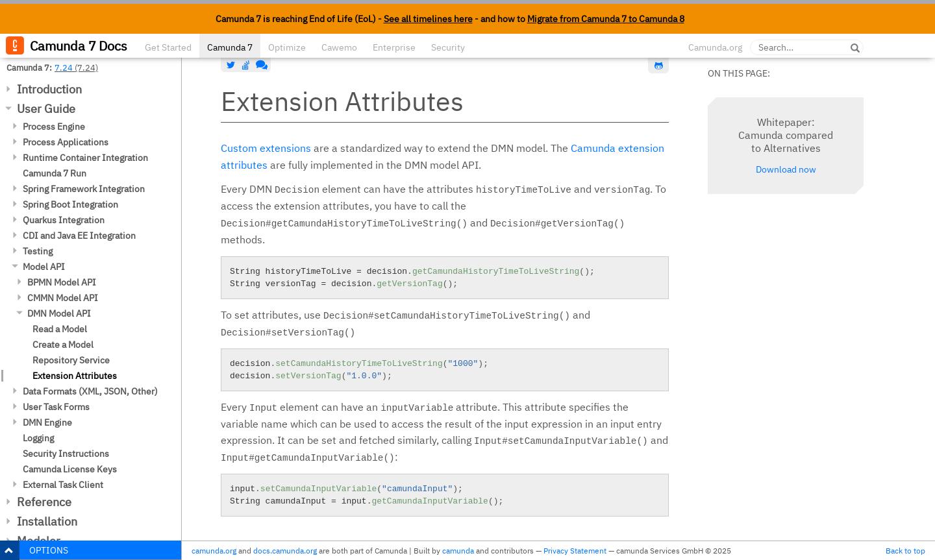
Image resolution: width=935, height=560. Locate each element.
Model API (44, 267)
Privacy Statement (575, 551)
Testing (38, 251)
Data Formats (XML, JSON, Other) (90, 391)
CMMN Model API (63, 298)
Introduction (49, 89)
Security (448, 47)
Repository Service (71, 360)
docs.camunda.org (285, 551)
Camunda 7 (230, 47)
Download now (786, 169)
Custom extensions (266, 148)
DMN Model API (59, 313)
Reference (44, 502)
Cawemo (339, 47)
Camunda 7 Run (55, 173)
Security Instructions (66, 454)
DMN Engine (47, 422)
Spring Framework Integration (84, 189)
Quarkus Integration (64, 220)
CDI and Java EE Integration (79, 236)
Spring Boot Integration (70, 204)
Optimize (287, 47)
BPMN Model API (62, 282)
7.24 (64, 67)
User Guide (46, 109)
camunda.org (214, 551)
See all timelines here (428, 19)
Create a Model (63, 345)
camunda (458, 551)
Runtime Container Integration (85, 158)
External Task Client (63, 485)
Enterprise (394, 47)
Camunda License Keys (70, 469)
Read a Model (60, 329)
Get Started (168, 47)
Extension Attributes (75, 376)
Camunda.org (715, 47)
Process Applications (66, 142)
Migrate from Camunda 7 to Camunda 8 (606, 19)
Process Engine (54, 127)
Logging (38, 438)
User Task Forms (56, 407)
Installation (47, 521)
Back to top (905, 551)
